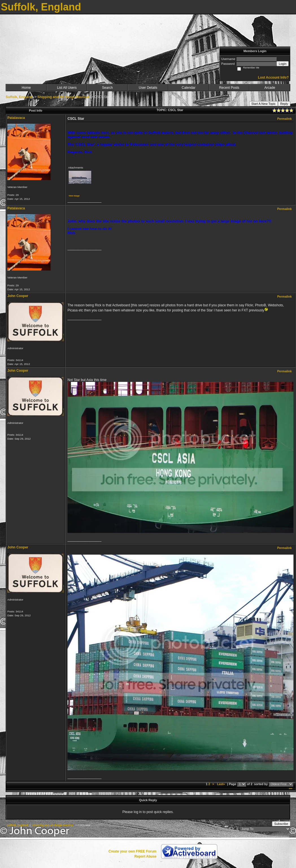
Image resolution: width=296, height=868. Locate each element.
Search (107, 88)
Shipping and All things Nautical (63, 97)
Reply (284, 104)
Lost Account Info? (273, 77)
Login (283, 64)
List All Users (67, 88)
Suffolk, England (19, 97)
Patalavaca (16, 118)
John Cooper (18, 296)
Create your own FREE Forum (132, 851)
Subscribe (281, 824)
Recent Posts (229, 88)
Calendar (189, 88)
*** (290, 789)
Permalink (284, 119)
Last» (221, 784)
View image (74, 196)
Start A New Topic (264, 104)
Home (26, 88)
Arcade (270, 88)
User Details (148, 88)
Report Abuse (145, 856)
